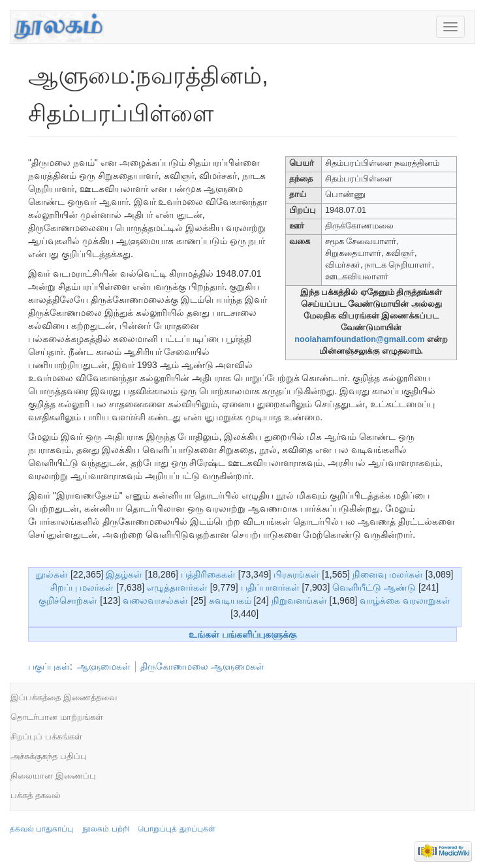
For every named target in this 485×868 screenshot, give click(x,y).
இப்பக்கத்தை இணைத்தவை (64, 697)
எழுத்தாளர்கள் (177, 587)
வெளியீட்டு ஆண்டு (374, 587)
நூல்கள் (52, 574)
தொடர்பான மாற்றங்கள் (57, 717)
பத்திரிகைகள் (208, 574)
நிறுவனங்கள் (299, 600)
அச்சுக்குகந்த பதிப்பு (49, 756)
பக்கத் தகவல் (36, 795)
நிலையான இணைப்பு (53, 776)
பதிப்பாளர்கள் (270, 587)
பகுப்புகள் (49, 666)
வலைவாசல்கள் (155, 600)
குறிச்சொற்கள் (68, 600)
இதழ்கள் (124, 574)
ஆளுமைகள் (104, 666)
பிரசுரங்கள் (296, 574)
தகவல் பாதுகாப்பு (41, 829)
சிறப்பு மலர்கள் (82, 587)
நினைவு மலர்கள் (388, 574)
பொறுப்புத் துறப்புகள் (176, 829)
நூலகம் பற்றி (105, 829)
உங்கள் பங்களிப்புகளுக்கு (242, 634)
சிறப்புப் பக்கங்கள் (46, 736)
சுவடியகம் (230, 600)
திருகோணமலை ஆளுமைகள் (202, 666)
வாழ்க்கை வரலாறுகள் (405, 600)
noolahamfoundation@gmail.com (359, 339)
